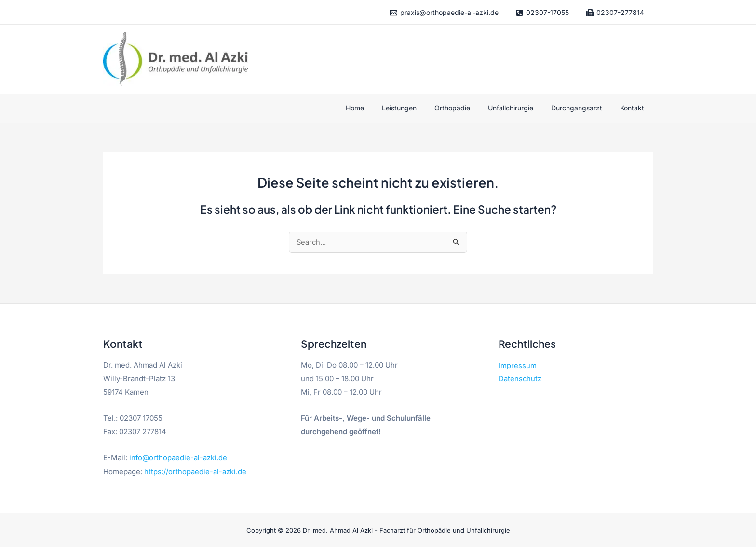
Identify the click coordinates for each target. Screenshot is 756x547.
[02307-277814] (615, 13)
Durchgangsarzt (583, 108)
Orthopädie (467, 108)
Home (378, 108)
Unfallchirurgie (521, 108)
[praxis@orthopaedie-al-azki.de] (444, 13)
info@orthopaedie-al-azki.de (178, 458)
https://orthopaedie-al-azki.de (195, 472)
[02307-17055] (542, 13)
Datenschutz (520, 380)
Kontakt (634, 108)
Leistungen (418, 108)
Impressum (518, 366)
